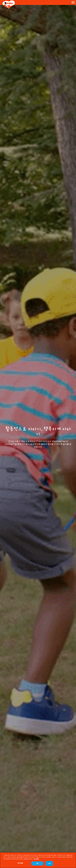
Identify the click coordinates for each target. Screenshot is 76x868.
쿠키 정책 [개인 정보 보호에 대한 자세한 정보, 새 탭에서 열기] (36, 859)
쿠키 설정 (20, 863)
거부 (37, 863)
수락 (49, 863)
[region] (38, 860)
